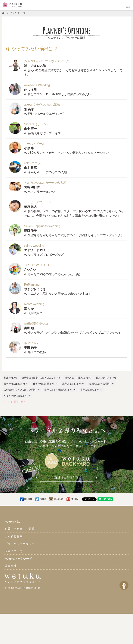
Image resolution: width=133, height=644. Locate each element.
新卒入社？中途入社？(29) (78, 378)
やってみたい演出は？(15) (17, 396)
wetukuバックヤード (18, 559)
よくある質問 (14, 536)
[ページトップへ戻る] (124, 585)
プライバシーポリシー (20, 544)
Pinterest (73, 499)
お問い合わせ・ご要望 (20, 529)
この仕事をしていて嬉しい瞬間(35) (22, 390)
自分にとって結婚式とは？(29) (60, 390)
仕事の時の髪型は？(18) (45, 384)
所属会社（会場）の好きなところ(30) (41, 378)
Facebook (26, 499)
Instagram (56, 499)
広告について (14, 551)
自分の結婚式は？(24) (91, 390)
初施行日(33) (10, 378)
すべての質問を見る (15, 402)
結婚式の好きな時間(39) (101, 384)
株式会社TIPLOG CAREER (26, 588)
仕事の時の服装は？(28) (16, 384)
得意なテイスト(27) (106, 378)
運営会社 (11, 566)
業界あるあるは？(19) (73, 384)
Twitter (41, 499)
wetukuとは (12, 522)
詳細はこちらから (66, 477)
